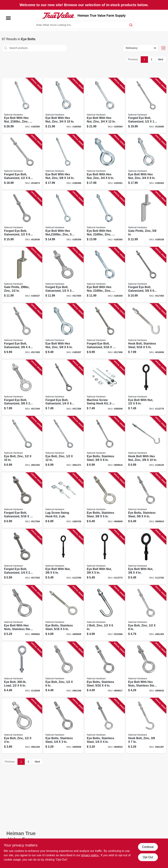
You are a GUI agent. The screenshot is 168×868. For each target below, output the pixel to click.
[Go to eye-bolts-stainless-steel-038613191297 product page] (105, 500)
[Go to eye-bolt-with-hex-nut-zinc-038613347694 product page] (63, 218)
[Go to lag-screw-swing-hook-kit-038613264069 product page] (63, 500)
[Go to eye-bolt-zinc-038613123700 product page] (146, 613)
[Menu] (8, 18)
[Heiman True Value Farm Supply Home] (59, 16)
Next (161, 59)
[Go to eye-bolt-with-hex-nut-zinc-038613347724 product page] (146, 162)
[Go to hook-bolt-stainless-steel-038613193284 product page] (146, 331)
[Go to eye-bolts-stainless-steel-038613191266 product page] (105, 669)
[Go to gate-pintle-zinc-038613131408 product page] (146, 218)
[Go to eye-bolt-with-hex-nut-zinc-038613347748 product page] (105, 106)
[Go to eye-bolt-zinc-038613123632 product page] (22, 726)
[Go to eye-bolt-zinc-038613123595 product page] (22, 444)
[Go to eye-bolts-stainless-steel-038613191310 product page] (105, 444)
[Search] (131, 25)
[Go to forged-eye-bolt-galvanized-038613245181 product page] (146, 106)
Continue (148, 847)
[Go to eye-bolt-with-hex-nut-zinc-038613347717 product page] (105, 162)
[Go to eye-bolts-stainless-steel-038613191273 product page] (63, 613)
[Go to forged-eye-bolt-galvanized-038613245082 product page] (63, 387)
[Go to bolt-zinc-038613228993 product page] (105, 613)
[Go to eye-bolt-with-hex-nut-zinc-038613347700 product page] (63, 162)
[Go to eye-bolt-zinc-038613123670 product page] (63, 669)
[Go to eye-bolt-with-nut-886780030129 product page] (63, 557)
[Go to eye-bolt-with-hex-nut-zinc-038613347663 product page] (63, 331)
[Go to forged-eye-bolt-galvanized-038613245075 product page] (22, 557)
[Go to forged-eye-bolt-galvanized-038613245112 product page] (105, 331)
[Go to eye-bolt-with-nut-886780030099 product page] (146, 557)
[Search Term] (84, 25)
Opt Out (148, 857)
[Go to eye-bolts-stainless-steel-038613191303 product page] (146, 500)
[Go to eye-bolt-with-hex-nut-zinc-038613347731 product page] (63, 106)
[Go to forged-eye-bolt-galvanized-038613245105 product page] (22, 500)
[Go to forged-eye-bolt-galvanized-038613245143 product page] (146, 275)
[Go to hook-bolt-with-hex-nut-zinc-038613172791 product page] (146, 444)
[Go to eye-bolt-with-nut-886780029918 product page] (146, 387)
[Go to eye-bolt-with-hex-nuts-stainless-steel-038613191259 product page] (146, 669)
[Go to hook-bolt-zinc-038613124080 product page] (146, 726)
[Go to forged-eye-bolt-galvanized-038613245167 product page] (22, 218)
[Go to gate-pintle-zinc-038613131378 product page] (22, 275)
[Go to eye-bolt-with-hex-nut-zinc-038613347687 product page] (105, 218)
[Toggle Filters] (163, 48)
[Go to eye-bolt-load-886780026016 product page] (22, 669)
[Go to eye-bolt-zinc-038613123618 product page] (63, 444)
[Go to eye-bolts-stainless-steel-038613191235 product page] (63, 726)
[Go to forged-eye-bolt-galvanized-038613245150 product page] (63, 275)
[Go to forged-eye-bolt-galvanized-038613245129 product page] (22, 387)
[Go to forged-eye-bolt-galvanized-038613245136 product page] (22, 331)
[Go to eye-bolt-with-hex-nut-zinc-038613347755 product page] (22, 106)
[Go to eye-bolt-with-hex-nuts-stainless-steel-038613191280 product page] (22, 613)
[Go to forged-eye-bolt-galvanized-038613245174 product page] (22, 162)
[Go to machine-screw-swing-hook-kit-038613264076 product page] (105, 387)
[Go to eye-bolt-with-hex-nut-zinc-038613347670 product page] (105, 275)
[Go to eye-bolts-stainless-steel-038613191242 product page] (105, 726)
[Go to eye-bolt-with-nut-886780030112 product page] (105, 557)
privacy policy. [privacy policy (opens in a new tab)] (90, 855)
